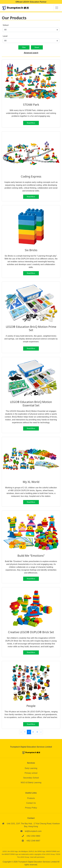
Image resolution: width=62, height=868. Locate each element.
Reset (37, 47)
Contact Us (31, 803)
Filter (24, 47)
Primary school (31, 773)
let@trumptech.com (33, 831)
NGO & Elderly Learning (31, 783)
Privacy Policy (31, 808)
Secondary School (31, 778)
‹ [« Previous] (21, 732)
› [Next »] (41, 732)
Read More (31, 123)
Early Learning (31, 768)
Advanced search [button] (31, 53)
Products (31, 798)
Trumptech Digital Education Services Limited (38, 862)
